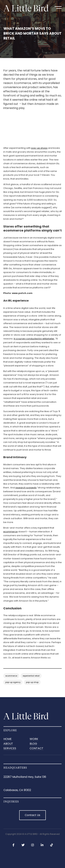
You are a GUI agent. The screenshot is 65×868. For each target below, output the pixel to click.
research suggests (26, 488)
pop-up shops (39, 148)
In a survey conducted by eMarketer (34, 339)
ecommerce (10, 532)
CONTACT (36, 749)
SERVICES (10, 749)
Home (8, 739)
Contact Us (32, 815)
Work (34, 739)
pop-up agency (13, 682)
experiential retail (31, 676)
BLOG (33, 744)
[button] (58, 7)
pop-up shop (32, 682)
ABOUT (8, 744)
